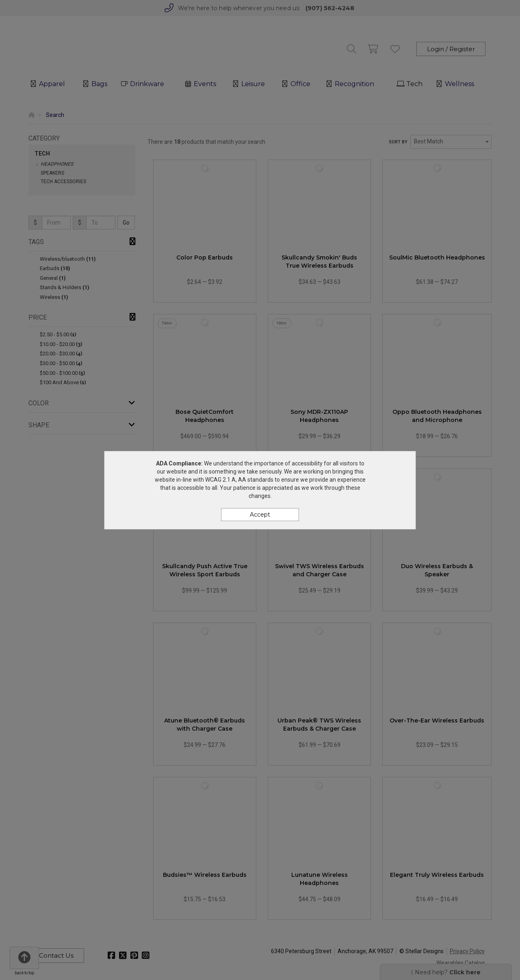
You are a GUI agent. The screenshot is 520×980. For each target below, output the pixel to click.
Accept (260, 515)
